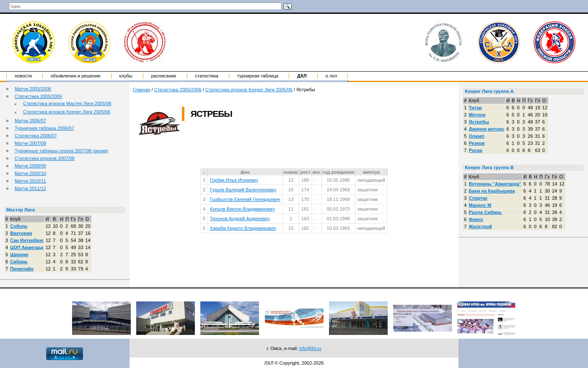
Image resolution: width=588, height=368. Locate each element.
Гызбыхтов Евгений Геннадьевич (245, 199)
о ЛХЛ (332, 76)
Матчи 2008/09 (30, 166)
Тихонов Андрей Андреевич (240, 219)
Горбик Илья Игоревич (234, 180)
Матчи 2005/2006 (33, 89)
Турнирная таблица (258, 76)
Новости (23, 76)
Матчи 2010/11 (30, 181)
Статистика (207, 76)
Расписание (164, 76)
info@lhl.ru (310, 348)
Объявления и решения (76, 76)
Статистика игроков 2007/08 (45, 158)
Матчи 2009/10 (30, 173)
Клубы (126, 76)
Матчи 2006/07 (30, 121)
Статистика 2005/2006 (38, 96)
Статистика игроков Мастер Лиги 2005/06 (67, 103)
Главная (142, 90)
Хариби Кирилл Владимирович (243, 228)
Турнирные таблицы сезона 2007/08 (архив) (61, 151)
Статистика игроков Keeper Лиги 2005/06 (67, 112)
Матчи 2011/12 (30, 188)
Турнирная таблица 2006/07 (44, 128)
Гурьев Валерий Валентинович (243, 190)
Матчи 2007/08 (30, 143)
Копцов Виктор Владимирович (242, 209)
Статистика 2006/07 (36, 136)
